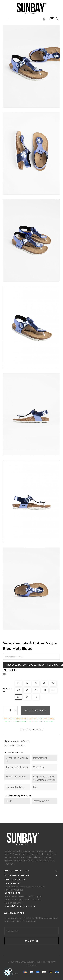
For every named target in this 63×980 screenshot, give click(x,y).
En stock (9, 746)
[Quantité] (10, 710)
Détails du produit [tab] (32, 730)
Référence (10, 741)
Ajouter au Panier (35, 710)
